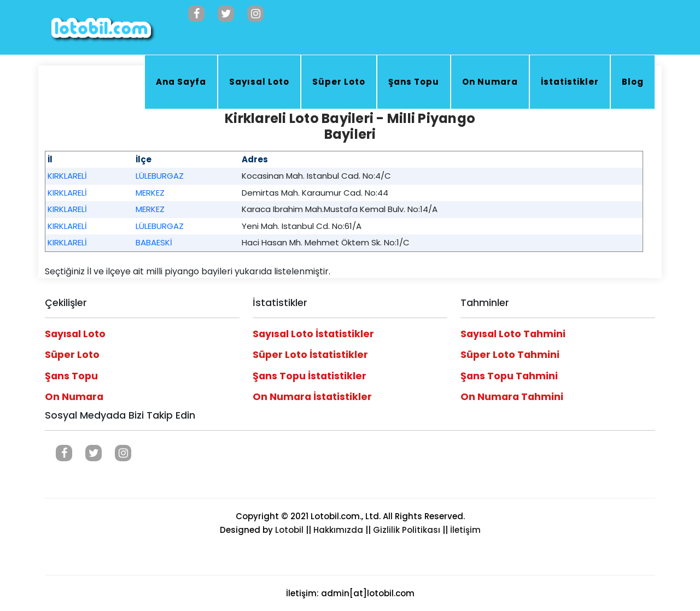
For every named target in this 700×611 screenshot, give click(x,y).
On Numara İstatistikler (312, 397)
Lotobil (289, 530)
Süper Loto (339, 82)
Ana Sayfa (181, 82)
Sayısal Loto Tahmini (513, 334)
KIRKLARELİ (67, 176)
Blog (633, 82)
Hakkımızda (338, 530)
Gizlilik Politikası (407, 530)
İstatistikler (570, 82)
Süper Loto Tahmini (510, 355)
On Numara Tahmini (512, 397)
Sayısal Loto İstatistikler (313, 334)
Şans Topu (414, 82)
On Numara (490, 82)
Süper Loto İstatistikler (310, 355)
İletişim (465, 530)
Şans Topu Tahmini (509, 376)
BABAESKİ (154, 242)
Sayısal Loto (259, 82)
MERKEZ (150, 193)
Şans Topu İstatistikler (310, 376)
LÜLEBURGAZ (160, 176)
